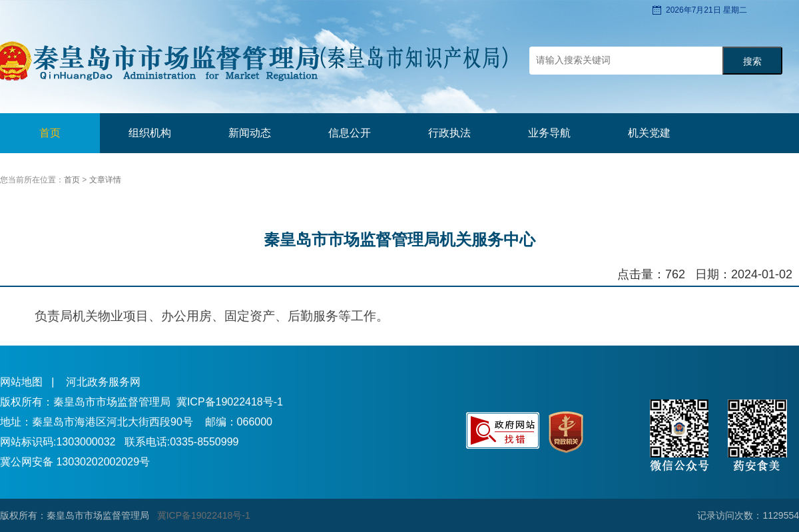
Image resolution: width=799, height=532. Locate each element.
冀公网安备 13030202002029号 (75, 462)
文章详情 (105, 180)
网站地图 (21, 382)
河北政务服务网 (103, 382)
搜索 (752, 62)
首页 (50, 133)
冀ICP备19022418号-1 (230, 402)
